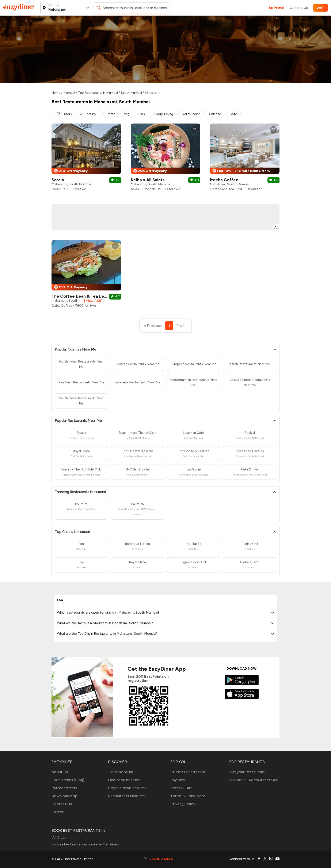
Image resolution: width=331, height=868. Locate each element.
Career (58, 812)
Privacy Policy (183, 804)
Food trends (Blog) (68, 780)
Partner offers (64, 788)
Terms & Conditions (188, 796)
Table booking (121, 772)
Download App (64, 796)
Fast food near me (124, 780)
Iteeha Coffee (224, 180)
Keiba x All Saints (148, 180)
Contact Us (299, 8)
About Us (60, 772)
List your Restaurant (247, 772)
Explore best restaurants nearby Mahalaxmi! (86, 844)
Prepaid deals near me (127, 788)
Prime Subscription (188, 772)
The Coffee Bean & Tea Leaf (80, 296)
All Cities (59, 838)
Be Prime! (277, 8)
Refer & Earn (181, 788)
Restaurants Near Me (127, 796)
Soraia (58, 180)
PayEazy (178, 780)
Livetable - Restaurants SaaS (254, 780)
